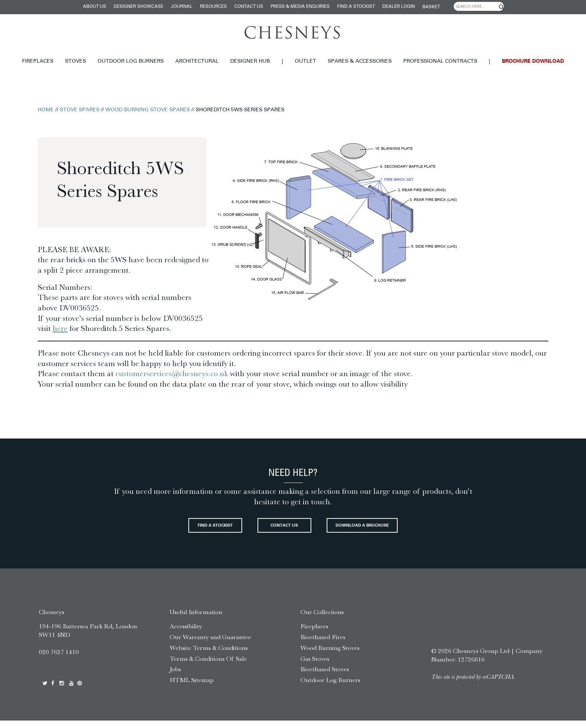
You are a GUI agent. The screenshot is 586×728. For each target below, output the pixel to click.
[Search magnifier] (502, 7)
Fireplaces (38, 61)
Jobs (175, 676)
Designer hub (250, 61)
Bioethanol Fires (323, 644)
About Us (95, 7)
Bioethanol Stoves (325, 676)
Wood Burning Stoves (330, 655)
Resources (213, 7)
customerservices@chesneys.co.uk (173, 374)
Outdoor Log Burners (131, 61)
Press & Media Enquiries (300, 7)
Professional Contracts (440, 61)
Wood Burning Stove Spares (148, 110)
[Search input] (479, 6)
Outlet (306, 61)
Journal (182, 7)
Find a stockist (356, 7)
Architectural (197, 61)
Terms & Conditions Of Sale (208, 666)
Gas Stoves (315, 666)
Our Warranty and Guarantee (210, 644)
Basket (431, 7)
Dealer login (399, 7)
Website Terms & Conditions (209, 655)
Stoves (75, 61)
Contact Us (249, 7)
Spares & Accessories (360, 61)
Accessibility (186, 633)
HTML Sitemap (192, 687)
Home (46, 110)
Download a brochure (390, 531)
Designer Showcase (138, 7)
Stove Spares (80, 110)
